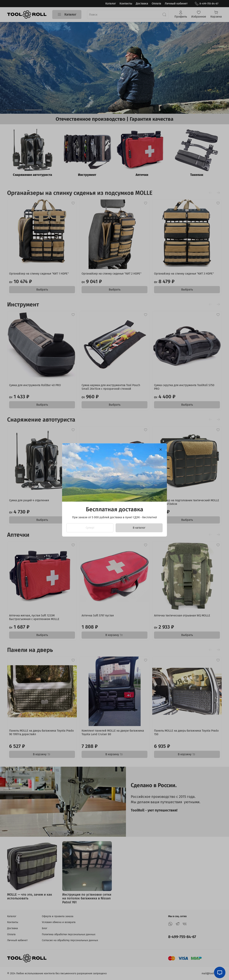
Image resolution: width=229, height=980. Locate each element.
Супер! (90, 528)
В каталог (139, 528)
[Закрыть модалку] (161, 450)
